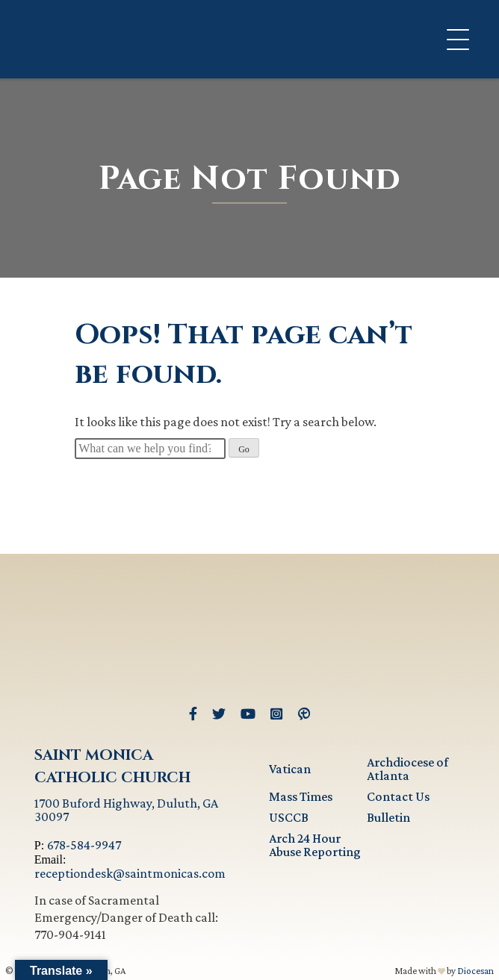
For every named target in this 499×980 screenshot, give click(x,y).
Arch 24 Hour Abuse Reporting (315, 845)
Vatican (290, 769)
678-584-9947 (84, 845)
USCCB (289, 817)
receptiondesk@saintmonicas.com (130, 873)
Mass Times (301, 796)
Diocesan (475, 971)
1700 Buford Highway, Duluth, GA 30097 (126, 810)
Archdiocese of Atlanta (407, 769)
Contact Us (398, 796)
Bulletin (388, 817)
